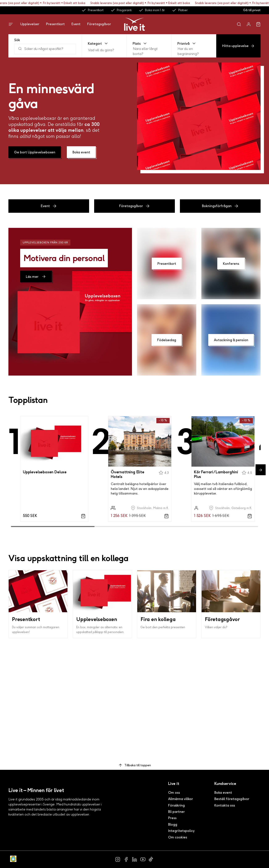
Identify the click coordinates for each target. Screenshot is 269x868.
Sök (17, 40)
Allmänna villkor (181, 799)
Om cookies (178, 837)
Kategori (98, 44)
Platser (180, 10)
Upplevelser (30, 24)
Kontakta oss (225, 805)
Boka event (223, 793)
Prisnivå (187, 44)
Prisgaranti (121, 10)
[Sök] (45, 49)
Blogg (173, 824)
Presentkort (92, 10)
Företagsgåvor (99, 24)
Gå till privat (252, 10)
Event (76, 24)
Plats (140, 44)
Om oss (174, 793)
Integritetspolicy (181, 831)
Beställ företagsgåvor (232, 799)
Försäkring (176, 805)
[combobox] (88, 50)
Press (172, 818)
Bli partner (176, 812)
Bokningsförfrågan (220, 206)
